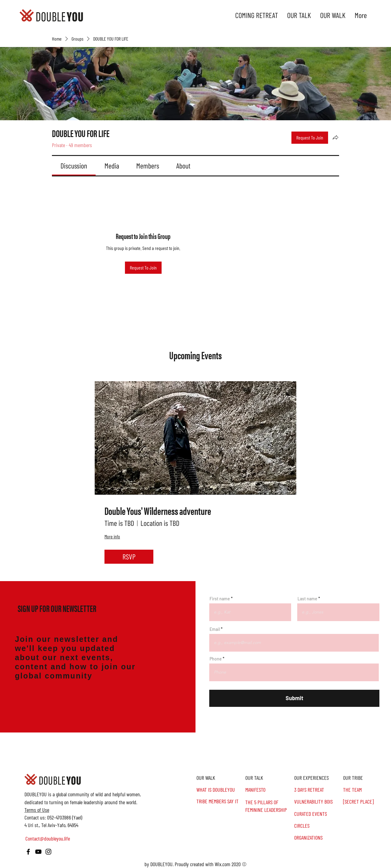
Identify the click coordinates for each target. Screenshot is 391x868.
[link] (74, 166)
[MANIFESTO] (269, 790)
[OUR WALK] (220, 778)
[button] (367, 778)
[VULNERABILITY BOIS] (318, 802)
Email (215, 629)
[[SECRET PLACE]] (367, 802)
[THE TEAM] (367, 790)
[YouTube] (38, 852)
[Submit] (294, 698)
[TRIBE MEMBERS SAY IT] (220, 801)
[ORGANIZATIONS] (318, 838)
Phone (216, 659)
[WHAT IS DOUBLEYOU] (220, 790)
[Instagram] (48, 852)
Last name (307, 599)
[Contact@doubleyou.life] (49, 839)
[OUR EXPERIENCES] (318, 778)
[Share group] (335, 137)
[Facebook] (28, 852)
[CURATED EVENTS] (318, 814)
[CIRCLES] (318, 826)
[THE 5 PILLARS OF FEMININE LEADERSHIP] (269, 806)
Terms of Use (37, 810)
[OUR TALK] (269, 778)
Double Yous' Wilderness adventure (158, 511)
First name (220, 599)
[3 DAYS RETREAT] (318, 790)
